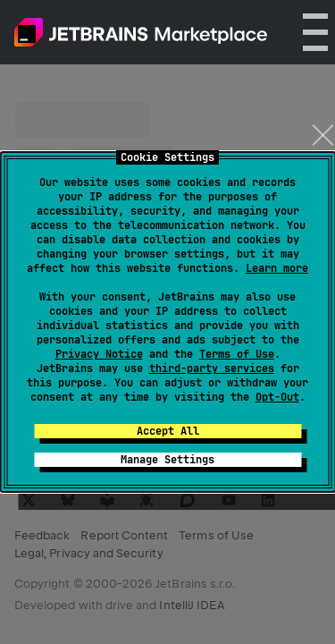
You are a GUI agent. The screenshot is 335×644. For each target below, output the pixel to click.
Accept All (168, 431)
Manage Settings (167, 460)
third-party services (212, 369)
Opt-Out (277, 397)
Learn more (277, 268)
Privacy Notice (99, 354)
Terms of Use (237, 354)
